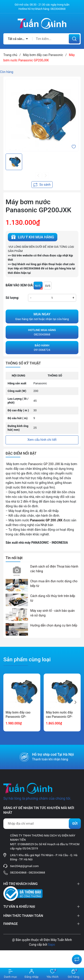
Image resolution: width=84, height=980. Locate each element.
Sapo (52, 945)
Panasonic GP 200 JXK (44, 464)
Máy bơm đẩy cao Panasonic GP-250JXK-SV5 (18, 717)
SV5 (48, 286)
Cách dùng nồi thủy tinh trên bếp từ (53, 598)
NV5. (39, 287)
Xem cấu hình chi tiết (42, 440)
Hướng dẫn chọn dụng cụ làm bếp (54, 625)
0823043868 (58, 9)
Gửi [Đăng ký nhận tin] (75, 824)
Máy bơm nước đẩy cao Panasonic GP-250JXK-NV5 (59, 717)
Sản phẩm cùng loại (27, 660)
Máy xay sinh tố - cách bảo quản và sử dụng (53, 613)
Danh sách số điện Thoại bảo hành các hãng (54, 569)
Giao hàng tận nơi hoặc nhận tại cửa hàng (42, 316)
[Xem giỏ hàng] (73, 974)
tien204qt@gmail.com (24, 866)
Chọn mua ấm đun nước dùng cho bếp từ (54, 584)
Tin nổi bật (14, 558)
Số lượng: (12, 298)
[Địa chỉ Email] (42, 824)
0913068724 (42, 347)
